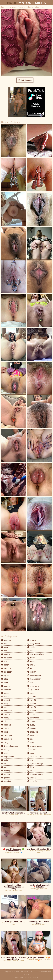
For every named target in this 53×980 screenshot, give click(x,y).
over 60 (32, 711)
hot (30, 651)
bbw (4, 661)
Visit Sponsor (25, 80)
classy (5, 718)
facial (5, 760)
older (31, 693)
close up (6, 725)
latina (31, 665)
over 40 (32, 704)
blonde (5, 686)
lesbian (32, 672)
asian (5, 647)
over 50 (32, 707)
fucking (6, 771)
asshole (6, 654)
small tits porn (35, 757)
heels (31, 647)
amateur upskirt (35, 774)
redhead (32, 728)
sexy (31, 742)
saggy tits (33, 732)
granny (32, 640)
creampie (6, 735)
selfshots (32, 735)
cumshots (7, 739)
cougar (5, 728)
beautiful (6, 668)
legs (30, 668)
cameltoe (6, 711)
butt (4, 707)
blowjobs (6, 690)
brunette (6, 700)
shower (32, 750)
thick (31, 767)
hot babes (7, 658)
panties (32, 714)
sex (30, 739)
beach (5, 665)
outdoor (32, 697)
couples (6, 732)
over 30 (32, 700)
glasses (6, 778)
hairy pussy (34, 644)
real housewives (36, 654)
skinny (31, 753)
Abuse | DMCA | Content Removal (15, 971)
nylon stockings (35, 764)
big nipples (33, 690)
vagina (32, 778)
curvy (5, 742)
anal (4, 644)
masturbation (34, 679)
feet (4, 767)
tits (30, 771)
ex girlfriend (8, 757)
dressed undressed (11, 746)
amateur (6, 640)
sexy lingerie (34, 675)
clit (4, 721)
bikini (5, 679)
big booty (6, 672)
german (6, 774)
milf (30, 682)
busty (5, 704)
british (5, 697)
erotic (5, 753)
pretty (31, 721)
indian (31, 658)
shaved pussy (35, 746)
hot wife (32, 781)
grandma (6, 781)
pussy (31, 725)
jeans (31, 661)
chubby (6, 714)
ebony (5, 750)
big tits (5, 675)
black (5, 682)
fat (4, 764)
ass (4, 651)
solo (30, 760)
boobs (5, 693)
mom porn (33, 686)
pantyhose (33, 718)
